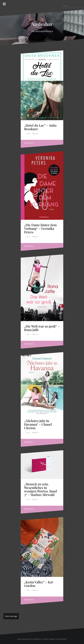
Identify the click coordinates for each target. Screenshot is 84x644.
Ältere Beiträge (11, 616)
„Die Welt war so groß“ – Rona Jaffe (42, 328)
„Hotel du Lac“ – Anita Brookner (40, 127)
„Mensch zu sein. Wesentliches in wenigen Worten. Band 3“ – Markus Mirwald (41, 489)
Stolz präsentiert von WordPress (29, 639)
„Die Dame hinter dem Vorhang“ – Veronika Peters (40, 228)
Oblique (52, 639)
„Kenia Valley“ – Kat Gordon (39, 584)
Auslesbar (42, 24)
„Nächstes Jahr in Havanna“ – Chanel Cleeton (38, 424)
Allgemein (35, 134)
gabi (28, 134)
